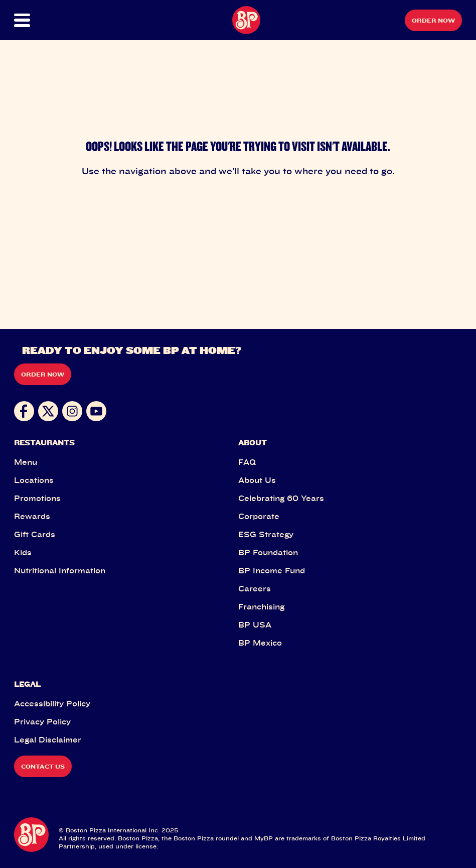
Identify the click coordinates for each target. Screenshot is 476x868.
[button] (36, 20)
